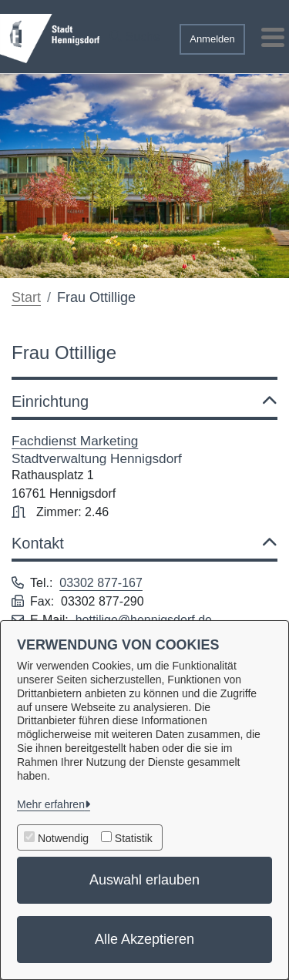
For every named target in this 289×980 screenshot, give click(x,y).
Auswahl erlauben (144, 880)
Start (26, 297)
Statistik (134, 838)
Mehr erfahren (51, 804)
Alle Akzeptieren (144, 939)
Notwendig (63, 838)
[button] (135, 33)
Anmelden (212, 39)
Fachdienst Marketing (75, 441)
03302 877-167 (101, 583)
